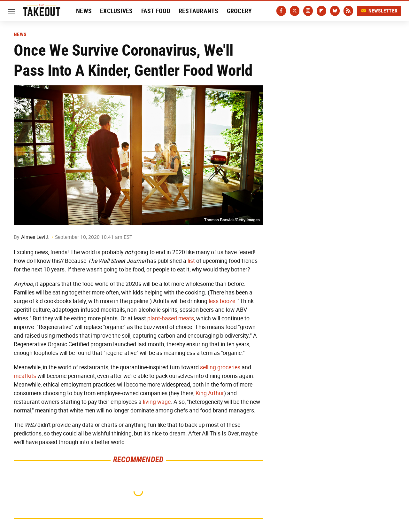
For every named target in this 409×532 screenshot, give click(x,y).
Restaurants (199, 11)
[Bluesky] (335, 11)
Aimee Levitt (35, 237)
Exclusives (116, 11)
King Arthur (210, 393)
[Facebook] (281, 11)
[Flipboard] (321, 11)
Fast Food (156, 11)
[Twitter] (295, 11)
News (84, 11)
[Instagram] (308, 11)
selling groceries (220, 367)
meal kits (25, 376)
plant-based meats (171, 318)
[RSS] (348, 11)
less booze (222, 301)
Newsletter (379, 11)
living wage (157, 402)
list (191, 261)
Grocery (239, 11)
